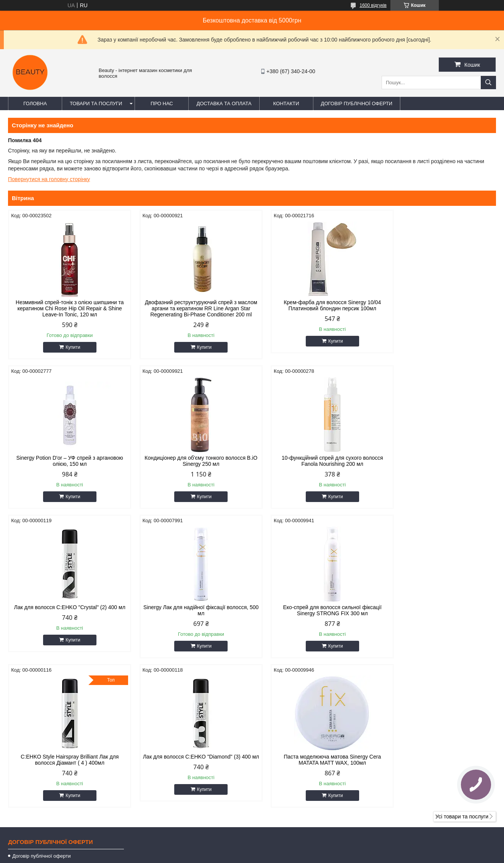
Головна (35, 103)
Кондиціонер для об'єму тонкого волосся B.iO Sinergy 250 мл (66, 467)
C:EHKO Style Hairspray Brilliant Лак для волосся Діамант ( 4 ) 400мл (190, 616)
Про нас (162, 103)
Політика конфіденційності (290, 856)
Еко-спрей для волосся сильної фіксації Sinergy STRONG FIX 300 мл (66, 616)
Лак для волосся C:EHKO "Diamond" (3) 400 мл (314, 616)
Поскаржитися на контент (231, 856)
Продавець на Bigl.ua (252, 849)
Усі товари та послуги (462, 673)
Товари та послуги (96, 103)
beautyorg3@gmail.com (292, 762)
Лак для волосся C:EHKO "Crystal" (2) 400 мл (314, 467)
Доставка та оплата (224, 103)
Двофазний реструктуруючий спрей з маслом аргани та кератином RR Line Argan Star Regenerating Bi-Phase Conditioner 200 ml (190, 311)
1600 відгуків (373, 5)
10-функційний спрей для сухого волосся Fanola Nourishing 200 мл (190, 467)
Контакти (286, 103)
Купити (69, 347)
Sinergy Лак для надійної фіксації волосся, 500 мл (438, 467)
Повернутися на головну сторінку (49, 179)
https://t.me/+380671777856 (297, 772)
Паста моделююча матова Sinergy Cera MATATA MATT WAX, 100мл (438, 616)
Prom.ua (288, 842)
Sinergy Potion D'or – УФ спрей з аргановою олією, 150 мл (438, 305)
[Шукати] (488, 83)
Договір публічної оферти (357, 103)
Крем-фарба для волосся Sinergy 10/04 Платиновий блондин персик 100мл (314, 305)
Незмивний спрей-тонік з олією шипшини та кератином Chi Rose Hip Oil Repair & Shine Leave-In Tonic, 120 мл (66, 308)
